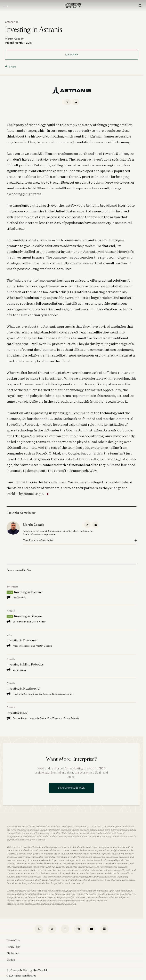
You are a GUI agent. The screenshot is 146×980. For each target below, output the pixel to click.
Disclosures (13, 953)
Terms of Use (13, 940)
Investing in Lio (17, 713)
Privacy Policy (14, 947)
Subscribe (72, 55)
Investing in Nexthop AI (23, 688)
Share (11, 67)
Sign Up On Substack (71, 788)
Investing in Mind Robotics (25, 664)
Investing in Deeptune (22, 640)
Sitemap (11, 960)
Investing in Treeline (28, 592)
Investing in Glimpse (28, 616)
